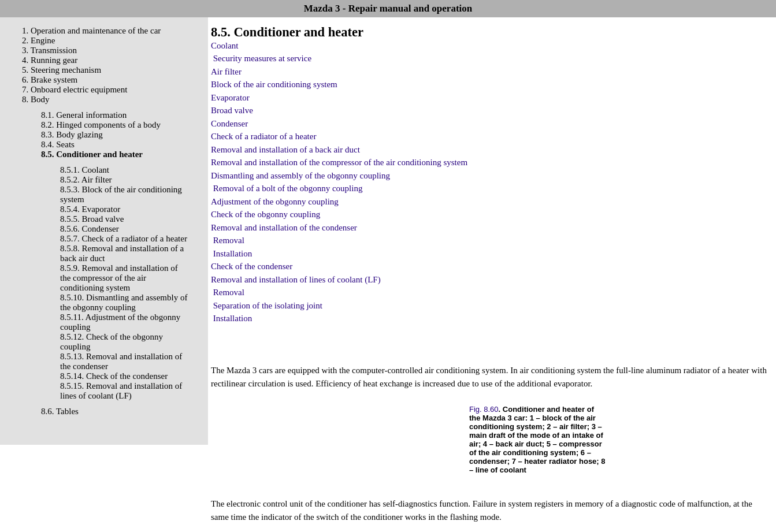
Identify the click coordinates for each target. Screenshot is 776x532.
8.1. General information (84, 115)
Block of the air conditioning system (274, 84)
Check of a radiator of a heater (263, 136)
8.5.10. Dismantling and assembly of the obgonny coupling (124, 302)
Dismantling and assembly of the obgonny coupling (300, 176)
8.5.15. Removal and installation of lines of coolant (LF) (121, 391)
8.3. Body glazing (72, 135)
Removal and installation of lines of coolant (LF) (296, 280)
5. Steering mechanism (62, 70)
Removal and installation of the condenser (284, 228)
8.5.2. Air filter (86, 180)
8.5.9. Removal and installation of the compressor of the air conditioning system (119, 278)
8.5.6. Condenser (90, 229)
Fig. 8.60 (484, 409)
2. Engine (39, 40)
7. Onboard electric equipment (75, 90)
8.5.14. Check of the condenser (114, 376)
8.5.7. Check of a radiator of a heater (124, 239)
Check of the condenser (252, 266)
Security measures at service (262, 58)
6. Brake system (50, 80)
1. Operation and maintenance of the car (91, 31)
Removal (229, 240)
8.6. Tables (60, 411)
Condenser (229, 124)
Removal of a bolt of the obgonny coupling (288, 188)
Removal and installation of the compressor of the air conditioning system (339, 162)
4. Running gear (50, 60)
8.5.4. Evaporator (90, 209)
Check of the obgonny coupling (266, 214)
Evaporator (230, 98)
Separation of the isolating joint (268, 306)
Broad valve (232, 110)
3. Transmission (49, 50)
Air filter (226, 72)
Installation (233, 254)
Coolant (225, 46)
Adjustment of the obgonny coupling (275, 202)
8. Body (36, 99)
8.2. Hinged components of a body (101, 125)
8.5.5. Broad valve (92, 219)
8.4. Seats (58, 144)
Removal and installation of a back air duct (285, 150)
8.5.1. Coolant (85, 170)
